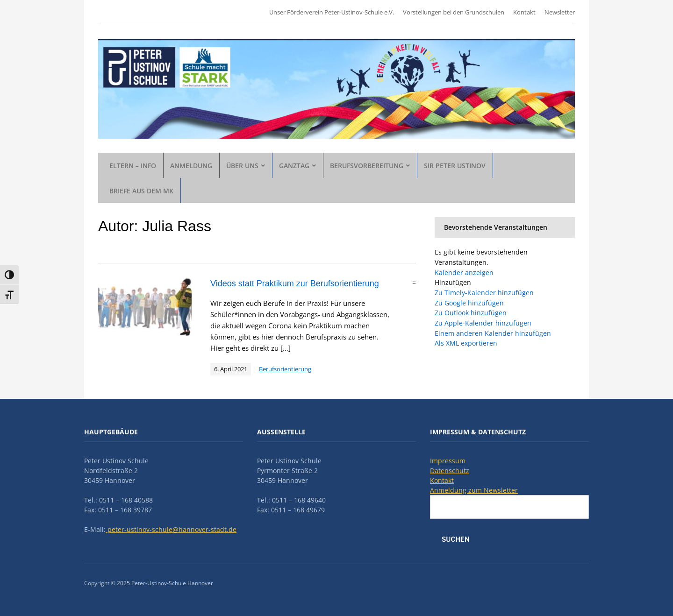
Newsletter (560, 12)
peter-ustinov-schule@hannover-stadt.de (171, 529)
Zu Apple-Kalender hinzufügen (483, 323)
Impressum (448, 461)
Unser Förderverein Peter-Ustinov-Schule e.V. (332, 12)
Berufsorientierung (285, 369)
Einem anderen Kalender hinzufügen (493, 333)
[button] (453, 282)
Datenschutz (450, 471)
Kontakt (524, 12)
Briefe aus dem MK (141, 191)
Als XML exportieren (466, 343)
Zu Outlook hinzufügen (471, 313)
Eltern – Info (133, 166)
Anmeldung (191, 166)
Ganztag (294, 166)
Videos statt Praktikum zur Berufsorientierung (295, 283)
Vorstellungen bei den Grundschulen (454, 12)
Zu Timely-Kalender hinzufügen (484, 293)
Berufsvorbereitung (367, 166)
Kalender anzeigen (464, 273)
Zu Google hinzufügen (469, 303)
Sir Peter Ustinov (455, 166)
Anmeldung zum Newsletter (474, 490)
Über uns (242, 166)
